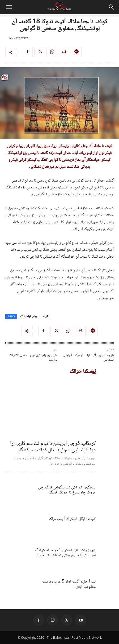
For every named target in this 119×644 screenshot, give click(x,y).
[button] (9, 7)
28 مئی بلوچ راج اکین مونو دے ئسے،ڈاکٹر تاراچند (33, 358)
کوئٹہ (45, 316)
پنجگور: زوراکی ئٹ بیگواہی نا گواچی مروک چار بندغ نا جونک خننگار (67, 490)
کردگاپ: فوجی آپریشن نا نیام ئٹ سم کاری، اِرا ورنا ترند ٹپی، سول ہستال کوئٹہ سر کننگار (53, 447)
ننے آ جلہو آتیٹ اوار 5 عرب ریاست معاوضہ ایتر (69, 584)
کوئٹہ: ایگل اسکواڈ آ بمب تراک (72, 519)
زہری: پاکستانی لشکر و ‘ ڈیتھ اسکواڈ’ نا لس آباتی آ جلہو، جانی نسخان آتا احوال (65, 553)
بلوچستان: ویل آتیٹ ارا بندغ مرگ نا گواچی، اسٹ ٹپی (88, 358)
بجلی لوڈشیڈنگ (29, 316)
